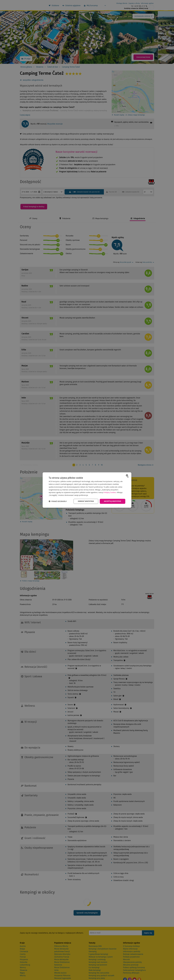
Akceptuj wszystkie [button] (113, 501)
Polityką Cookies (110, 492)
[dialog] (87, 490)
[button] (58, 501)
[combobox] (127, 475)
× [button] (128, 477)
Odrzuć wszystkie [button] (86, 501)
